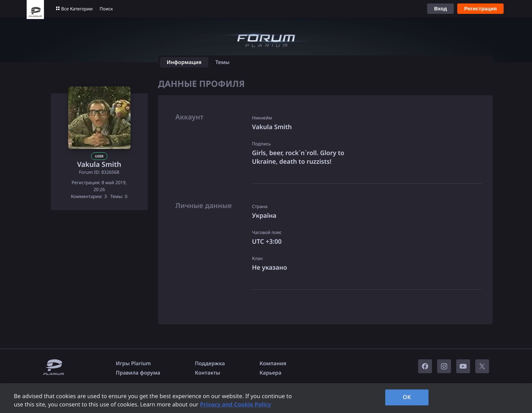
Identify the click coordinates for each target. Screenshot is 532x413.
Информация (184, 62)
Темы (222, 62)
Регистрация (480, 8)
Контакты (208, 373)
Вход (440, 8)
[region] (266, 398)
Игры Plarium (133, 363)
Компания (273, 363)
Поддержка (210, 363)
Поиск (106, 9)
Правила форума (138, 373)
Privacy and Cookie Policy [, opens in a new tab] (236, 404)
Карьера (270, 373)
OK (407, 397)
